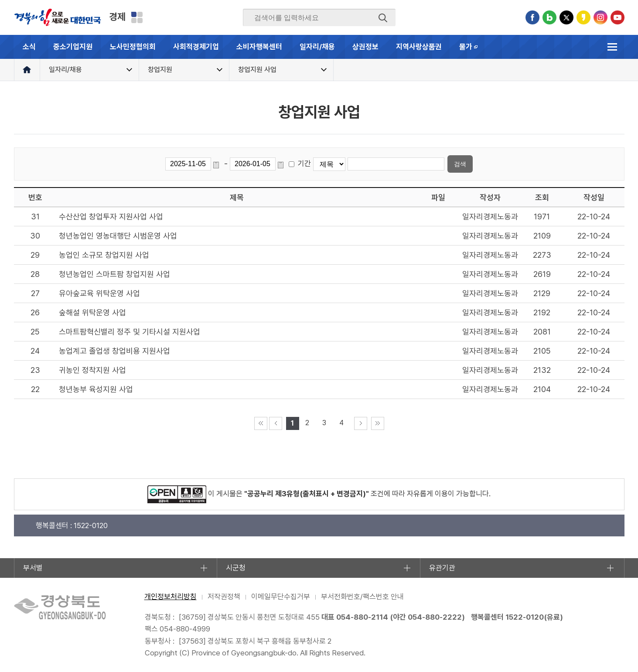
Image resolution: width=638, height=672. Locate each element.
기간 (304, 164)
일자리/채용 (317, 47)
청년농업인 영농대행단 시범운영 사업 (118, 236)
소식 (29, 47)
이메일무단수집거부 (281, 597)
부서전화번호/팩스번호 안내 (362, 597)
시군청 (236, 568)
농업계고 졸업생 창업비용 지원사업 (114, 351)
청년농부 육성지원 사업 (96, 389)
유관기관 (442, 568)
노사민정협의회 (133, 47)
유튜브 (618, 17)
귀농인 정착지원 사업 (92, 370)
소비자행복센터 (259, 47)
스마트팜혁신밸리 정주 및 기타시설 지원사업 (130, 332)
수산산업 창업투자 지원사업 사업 (111, 217)
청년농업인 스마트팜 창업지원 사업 (114, 274)
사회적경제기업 (196, 47)
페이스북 (532, 17)
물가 (473, 51)
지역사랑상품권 (419, 47)
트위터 (566, 17)
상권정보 (365, 47)
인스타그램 (600, 17)
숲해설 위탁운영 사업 (92, 312)
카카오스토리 (583, 17)
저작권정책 (224, 597)
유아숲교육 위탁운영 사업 (99, 293)
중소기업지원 (73, 47)
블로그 (549, 17)
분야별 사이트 (137, 17)
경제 (117, 17)
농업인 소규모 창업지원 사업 (104, 255)
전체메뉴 (612, 47)
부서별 (33, 568)
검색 (383, 18)
